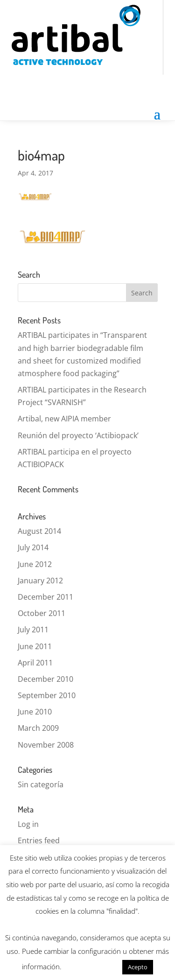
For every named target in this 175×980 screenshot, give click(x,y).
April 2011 (35, 663)
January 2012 (40, 581)
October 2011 (42, 613)
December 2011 (45, 597)
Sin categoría (41, 784)
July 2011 (33, 630)
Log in (28, 824)
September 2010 (47, 695)
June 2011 (35, 646)
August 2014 (39, 531)
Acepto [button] (138, 967)
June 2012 (35, 564)
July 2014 (33, 547)
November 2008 (46, 745)
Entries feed (39, 840)
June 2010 (35, 712)
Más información (92, 966)
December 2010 (45, 679)
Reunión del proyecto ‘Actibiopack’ (78, 435)
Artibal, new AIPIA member (64, 419)
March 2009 (38, 728)
